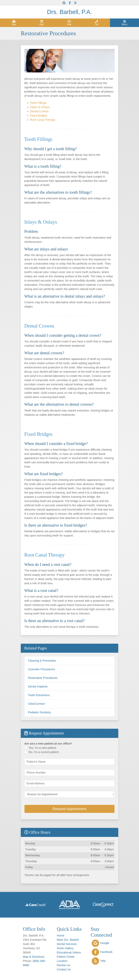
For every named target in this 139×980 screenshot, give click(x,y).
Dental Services (67, 944)
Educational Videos (69, 952)
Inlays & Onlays (40, 107)
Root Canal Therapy (43, 120)
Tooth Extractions (39, 695)
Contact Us (64, 969)
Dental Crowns (39, 111)
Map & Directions (34, 957)
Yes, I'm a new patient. (43, 748)
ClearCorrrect (36, 704)
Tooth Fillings (38, 103)
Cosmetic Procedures (41, 669)
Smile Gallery (65, 948)
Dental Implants (38, 686)
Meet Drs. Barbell (68, 940)
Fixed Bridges (39, 116)
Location (62, 961)
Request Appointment (69, 809)
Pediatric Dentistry (39, 712)
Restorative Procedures (43, 678)
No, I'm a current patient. (44, 752)
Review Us (64, 965)
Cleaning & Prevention (42, 661)
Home (61, 936)
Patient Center (66, 957)
